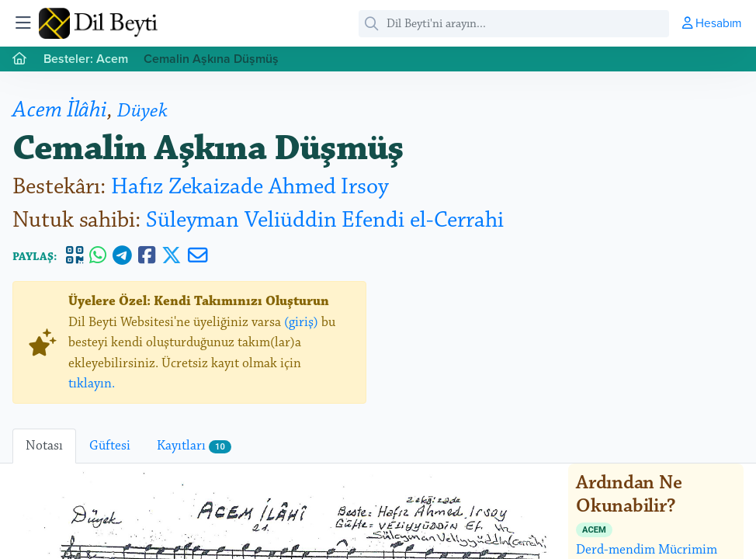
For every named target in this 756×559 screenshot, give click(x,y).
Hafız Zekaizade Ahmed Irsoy (250, 187)
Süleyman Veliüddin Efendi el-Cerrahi (325, 220)
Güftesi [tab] (110, 446)
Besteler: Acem (86, 59)
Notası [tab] (44, 446)
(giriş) (301, 322)
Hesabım (712, 23)
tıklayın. (92, 384)
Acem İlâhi (60, 110)
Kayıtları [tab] (194, 446)
